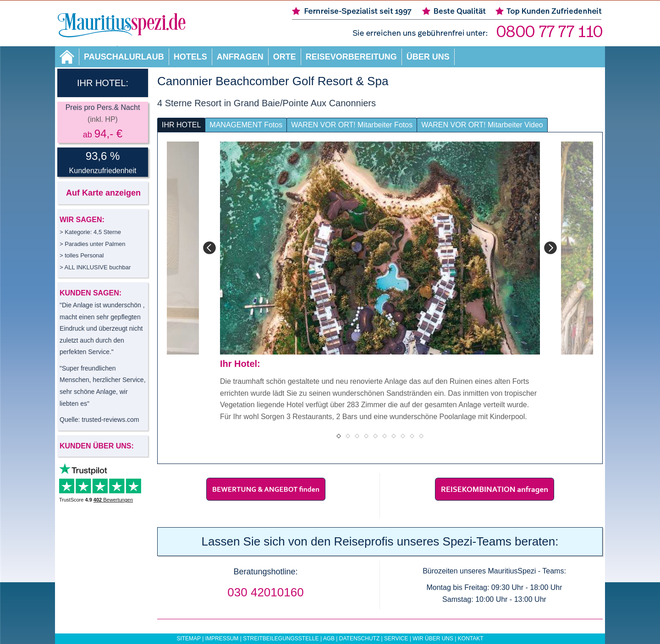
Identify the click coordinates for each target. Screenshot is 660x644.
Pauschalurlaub (124, 57)
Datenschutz (359, 639)
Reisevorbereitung (351, 57)
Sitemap (188, 639)
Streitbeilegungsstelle (281, 639)
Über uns (428, 57)
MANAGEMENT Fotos (246, 125)
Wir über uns (433, 639)
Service (396, 639)
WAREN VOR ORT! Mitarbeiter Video (482, 125)
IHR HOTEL (181, 125)
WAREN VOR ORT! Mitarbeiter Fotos (352, 125)
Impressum (222, 639)
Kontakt (471, 639)
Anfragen (240, 57)
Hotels (190, 57)
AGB (329, 639)
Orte (285, 57)
